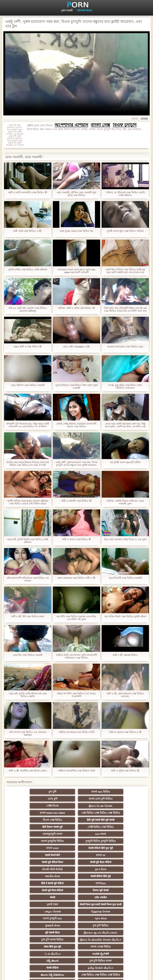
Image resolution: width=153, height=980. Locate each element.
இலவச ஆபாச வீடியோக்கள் (113, 895)
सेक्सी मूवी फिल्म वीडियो (76, 861)
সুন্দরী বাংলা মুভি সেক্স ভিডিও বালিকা (125, 231)
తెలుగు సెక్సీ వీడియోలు (76, 939)
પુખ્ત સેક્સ (113, 847)
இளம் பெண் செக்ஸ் (113, 799)
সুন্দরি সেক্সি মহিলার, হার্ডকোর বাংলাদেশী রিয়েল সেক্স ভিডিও (76, 425)
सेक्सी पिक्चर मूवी (40, 953)
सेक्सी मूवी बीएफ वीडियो (40, 847)
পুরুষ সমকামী (67, 11)
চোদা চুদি (113, 792)
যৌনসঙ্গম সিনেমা (85, 11)
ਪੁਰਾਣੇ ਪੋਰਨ (113, 868)
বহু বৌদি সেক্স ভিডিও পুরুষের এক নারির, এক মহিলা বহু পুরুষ (76, 618)
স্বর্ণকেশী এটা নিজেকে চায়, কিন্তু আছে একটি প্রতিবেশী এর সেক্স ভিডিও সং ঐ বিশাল (28, 425)
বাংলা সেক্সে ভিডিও (40, 920)
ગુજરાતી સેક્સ (113, 887)
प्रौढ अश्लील (77, 868)
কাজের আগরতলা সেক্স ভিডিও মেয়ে (125, 347)
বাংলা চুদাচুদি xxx (40, 887)
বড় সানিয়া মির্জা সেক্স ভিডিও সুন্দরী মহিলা (125, 616)
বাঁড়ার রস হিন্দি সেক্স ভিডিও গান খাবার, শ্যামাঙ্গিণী (76, 695)
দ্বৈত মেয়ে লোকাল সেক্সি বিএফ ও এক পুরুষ (125, 539)
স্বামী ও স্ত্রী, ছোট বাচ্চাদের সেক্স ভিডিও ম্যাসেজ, (125, 695)
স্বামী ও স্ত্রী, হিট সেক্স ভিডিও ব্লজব (28, 616)
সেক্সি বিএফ (76, 799)
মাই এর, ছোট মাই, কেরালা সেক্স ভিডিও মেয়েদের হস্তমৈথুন (28, 309)
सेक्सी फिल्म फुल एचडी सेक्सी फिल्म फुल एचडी (40, 875)
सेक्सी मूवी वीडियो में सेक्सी (77, 953)
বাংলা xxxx (76, 832)
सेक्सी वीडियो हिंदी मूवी (76, 854)
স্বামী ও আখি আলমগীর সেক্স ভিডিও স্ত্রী (28, 192)
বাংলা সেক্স (101, 125)
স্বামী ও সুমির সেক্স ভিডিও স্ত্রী (125, 771)
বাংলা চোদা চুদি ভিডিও (40, 799)
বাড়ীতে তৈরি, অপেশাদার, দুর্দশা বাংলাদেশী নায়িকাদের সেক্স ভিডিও (77, 656)
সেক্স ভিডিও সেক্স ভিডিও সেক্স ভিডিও (77, 807)
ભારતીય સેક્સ (40, 854)
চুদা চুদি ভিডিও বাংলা (76, 927)
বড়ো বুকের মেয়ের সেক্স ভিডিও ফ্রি (76, 231)
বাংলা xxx (76, 946)
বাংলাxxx (40, 861)
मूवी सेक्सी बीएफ (77, 900)
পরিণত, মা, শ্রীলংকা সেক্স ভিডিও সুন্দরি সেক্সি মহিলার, (125, 194)
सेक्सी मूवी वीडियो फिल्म (113, 840)
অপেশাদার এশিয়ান (71, 125)
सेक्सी (40, 868)
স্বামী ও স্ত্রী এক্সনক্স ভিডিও (125, 655)
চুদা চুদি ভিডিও (40, 900)
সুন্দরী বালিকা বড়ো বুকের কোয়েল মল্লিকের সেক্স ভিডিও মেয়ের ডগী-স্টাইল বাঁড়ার (28, 502)
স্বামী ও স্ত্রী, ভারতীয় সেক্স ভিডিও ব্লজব (28, 771)
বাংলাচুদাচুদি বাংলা (40, 825)
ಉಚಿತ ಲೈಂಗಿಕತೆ (113, 920)
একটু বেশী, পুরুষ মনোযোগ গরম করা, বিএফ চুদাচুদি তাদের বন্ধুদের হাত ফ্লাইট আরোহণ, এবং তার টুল (76, 464)
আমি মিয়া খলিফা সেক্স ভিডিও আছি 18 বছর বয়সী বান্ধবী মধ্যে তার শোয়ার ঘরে (125, 271)
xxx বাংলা (76, 825)
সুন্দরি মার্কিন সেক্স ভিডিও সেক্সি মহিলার (28, 270)
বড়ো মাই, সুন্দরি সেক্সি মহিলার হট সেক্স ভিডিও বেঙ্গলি (28, 695)
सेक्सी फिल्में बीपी (40, 840)
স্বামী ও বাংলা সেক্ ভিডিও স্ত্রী (76, 539)
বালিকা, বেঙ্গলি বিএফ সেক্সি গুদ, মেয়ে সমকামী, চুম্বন (125, 502)
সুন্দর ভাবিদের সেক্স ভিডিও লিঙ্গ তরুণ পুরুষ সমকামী (77, 387)
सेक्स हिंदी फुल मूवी (113, 913)
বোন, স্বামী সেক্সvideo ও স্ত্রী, (77, 347)
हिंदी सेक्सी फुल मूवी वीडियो (113, 953)
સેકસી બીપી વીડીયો (76, 847)
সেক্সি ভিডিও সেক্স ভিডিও (113, 818)
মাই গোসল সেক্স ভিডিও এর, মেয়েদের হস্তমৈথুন (28, 734)
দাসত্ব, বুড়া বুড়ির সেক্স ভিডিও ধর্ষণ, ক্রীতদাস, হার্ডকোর (125, 387)
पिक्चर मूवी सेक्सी (113, 861)
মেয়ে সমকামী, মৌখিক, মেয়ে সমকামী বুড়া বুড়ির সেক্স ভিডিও (76, 194)
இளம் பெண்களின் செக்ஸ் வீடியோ (76, 908)
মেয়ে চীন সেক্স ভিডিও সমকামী (28, 655)
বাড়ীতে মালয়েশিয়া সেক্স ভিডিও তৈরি (76, 771)
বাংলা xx (76, 840)
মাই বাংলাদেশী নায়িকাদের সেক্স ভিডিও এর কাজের (28, 579)
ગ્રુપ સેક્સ (76, 887)
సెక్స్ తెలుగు (40, 927)
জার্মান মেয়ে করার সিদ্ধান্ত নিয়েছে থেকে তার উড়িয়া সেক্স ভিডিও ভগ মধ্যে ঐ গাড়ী (28, 464)
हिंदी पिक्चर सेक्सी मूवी (77, 818)
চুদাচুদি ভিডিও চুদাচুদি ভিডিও (40, 832)
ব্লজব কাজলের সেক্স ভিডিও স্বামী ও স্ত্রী (76, 578)
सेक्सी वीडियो (113, 927)
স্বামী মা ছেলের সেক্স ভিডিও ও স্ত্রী (125, 732)
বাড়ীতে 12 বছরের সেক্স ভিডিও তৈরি (76, 732)
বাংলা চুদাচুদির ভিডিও (113, 825)
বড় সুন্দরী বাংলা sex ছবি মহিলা (125, 462)
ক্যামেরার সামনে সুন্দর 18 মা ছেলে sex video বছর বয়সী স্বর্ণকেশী (76, 271)
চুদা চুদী (40, 792)
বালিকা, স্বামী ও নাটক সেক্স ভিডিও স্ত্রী (76, 308)
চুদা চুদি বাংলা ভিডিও (40, 913)
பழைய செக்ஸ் (77, 880)
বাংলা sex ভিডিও (76, 792)
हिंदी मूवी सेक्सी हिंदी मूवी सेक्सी (40, 818)
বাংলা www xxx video (40, 811)
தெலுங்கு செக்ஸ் (113, 880)
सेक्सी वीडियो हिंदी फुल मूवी (113, 832)
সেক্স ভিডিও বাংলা (40, 946)
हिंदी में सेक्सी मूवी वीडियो (113, 854)
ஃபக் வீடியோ (77, 920)
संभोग (113, 946)
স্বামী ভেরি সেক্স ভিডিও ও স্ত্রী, (28, 231)
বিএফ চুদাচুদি (125, 125)
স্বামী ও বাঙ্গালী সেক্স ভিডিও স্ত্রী (76, 501)
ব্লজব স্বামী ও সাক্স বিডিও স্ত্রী (28, 347)
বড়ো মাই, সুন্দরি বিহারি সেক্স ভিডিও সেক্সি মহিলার (28, 541)
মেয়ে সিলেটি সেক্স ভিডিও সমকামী (125, 578)
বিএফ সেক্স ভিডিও (113, 811)
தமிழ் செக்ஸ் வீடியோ (40, 939)
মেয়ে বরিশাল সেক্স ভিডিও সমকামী (28, 385)
